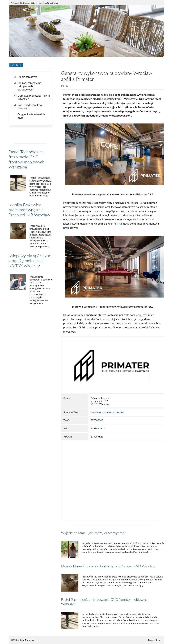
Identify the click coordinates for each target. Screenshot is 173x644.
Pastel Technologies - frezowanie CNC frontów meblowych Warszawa (27, 159)
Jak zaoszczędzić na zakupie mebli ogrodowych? (29, 86)
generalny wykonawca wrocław (107, 412)
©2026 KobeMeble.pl (23, 640)
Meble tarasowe (27, 77)
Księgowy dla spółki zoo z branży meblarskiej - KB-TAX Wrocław (30, 261)
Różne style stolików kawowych (30, 106)
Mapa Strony (155, 640)
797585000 (97, 420)
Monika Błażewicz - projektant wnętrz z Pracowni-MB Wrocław (108, 566)
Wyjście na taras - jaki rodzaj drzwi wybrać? (93, 533)
